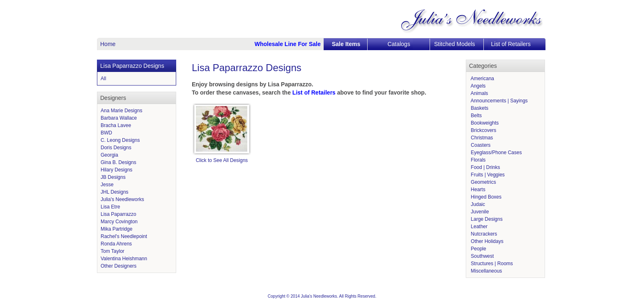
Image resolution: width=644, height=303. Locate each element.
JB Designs (113, 177)
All (103, 79)
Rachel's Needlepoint (124, 236)
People (478, 249)
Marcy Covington (119, 222)
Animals (479, 93)
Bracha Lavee (116, 125)
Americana (482, 79)
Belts (476, 116)
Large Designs (486, 219)
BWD (106, 133)
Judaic (477, 204)
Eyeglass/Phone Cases (496, 153)
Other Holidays (486, 241)
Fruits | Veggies (487, 175)
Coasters (480, 145)
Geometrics (483, 182)
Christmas (481, 138)
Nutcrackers (483, 234)
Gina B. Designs (118, 162)
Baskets (479, 108)
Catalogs (399, 44)
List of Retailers (511, 44)
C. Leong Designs (120, 140)
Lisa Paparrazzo (118, 214)
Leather (478, 227)
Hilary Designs (116, 170)
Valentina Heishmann (124, 259)
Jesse (107, 185)
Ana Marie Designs (121, 111)
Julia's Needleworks (122, 199)
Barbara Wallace (119, 118)
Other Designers (118, 266)
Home (108, 44)
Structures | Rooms (491, 264)
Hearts (477, 190)
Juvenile (479, 212)
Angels (477, 86)
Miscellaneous (486, 271)
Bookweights (484, 123)
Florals (477, 160)
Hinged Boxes (485, 197)
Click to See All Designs (222, 160)
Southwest (482, 256)
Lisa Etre (110, 207)
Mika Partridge (116, 229)
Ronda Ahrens (116, 244)
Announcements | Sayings (499, 101)
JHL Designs (115, 192)
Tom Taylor (113, 251)
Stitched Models (455, 44)
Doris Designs (116, 148)
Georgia (109, 155)
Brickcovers (483, 130)
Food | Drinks (485, 167)
